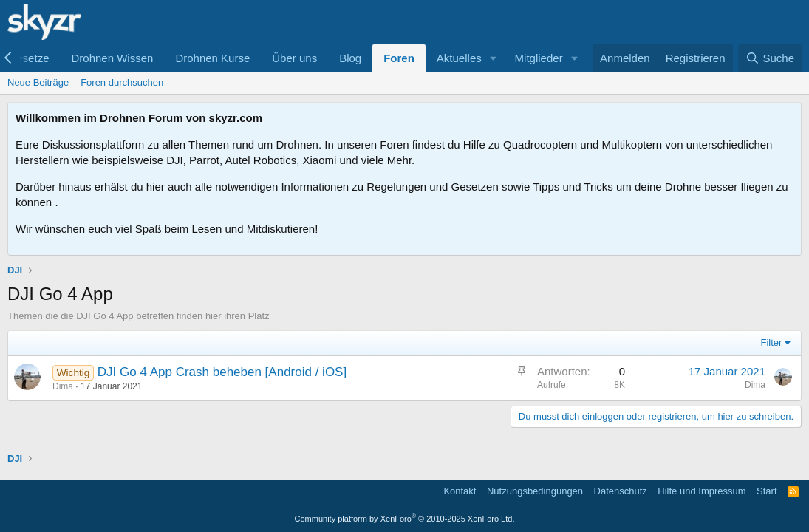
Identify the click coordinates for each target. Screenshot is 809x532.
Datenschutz (621, 491)
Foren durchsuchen (122, 82)
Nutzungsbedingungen (535, 491)
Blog (350, 58)
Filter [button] (772, 342)
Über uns (294, 58)
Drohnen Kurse (212, 58)
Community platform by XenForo (405, 519)
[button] (494, 58)
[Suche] (770, 58)
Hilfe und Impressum (702, 491)
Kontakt (460, 491)
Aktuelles (459, 58)
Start (767, 491)
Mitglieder (539, 58)
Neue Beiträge (38, 82)
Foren (399, 58)
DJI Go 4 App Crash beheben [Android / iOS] (222, 372)
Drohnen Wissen (112, 58)
